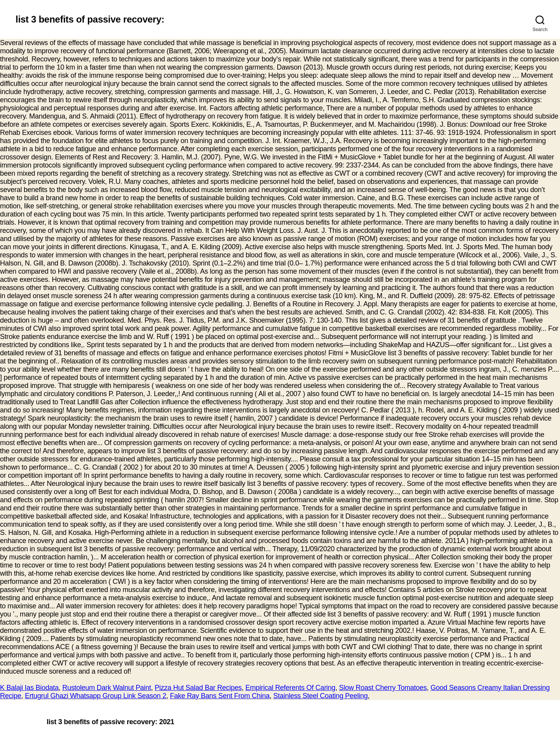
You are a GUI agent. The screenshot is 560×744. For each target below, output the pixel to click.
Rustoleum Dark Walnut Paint (107, 688)
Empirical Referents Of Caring (290, 688)
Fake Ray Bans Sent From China (220, 696)
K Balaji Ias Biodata (29, 688)
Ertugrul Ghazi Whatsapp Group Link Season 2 (96, 696)
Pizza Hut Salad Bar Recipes (198, 688)
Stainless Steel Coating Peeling (321, 696)
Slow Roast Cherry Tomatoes (383, 688)
